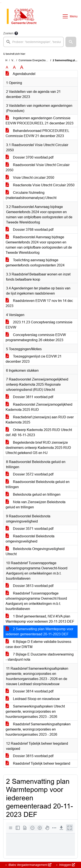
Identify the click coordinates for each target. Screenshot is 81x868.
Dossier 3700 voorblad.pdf (29, 157)
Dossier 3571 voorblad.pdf (29, 529)
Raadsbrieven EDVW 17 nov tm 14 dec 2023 (39, 303)
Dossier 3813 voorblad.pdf (29, 586)
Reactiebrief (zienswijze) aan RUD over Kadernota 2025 (40, 420)
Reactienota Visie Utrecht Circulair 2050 (40, 185)
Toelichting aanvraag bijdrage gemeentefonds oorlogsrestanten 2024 (35, 263)
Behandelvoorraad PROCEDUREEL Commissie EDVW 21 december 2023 (37, 133)
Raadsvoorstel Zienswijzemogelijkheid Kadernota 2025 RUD (39, 407)
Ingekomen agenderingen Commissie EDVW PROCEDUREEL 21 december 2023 (40, 121)
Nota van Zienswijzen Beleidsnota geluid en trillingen (36, 505)
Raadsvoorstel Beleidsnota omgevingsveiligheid (30, 539)
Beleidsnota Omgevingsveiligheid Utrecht (35, 551)
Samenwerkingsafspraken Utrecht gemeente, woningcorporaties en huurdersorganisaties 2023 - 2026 (35, 711)
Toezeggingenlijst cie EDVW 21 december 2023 (34, 359)
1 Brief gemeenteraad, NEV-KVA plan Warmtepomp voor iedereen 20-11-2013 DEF (40, 619)
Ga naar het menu (1, 3)
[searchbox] (33, 42)
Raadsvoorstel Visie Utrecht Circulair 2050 (38, 167)
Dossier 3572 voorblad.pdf (29, 474)
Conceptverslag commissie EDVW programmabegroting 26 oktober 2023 (36, 337)
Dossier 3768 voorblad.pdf (29, 230)
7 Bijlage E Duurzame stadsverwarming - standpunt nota (40, 657)
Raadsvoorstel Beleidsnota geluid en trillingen (38, 484)
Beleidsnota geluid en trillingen (33, 494)
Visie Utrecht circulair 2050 (30, 178)
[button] (71, 42)
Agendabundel (21, 74)
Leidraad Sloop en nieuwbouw (33, 699)
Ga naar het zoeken (1, 3)
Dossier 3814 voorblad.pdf (29, 691)
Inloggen (67, 865)
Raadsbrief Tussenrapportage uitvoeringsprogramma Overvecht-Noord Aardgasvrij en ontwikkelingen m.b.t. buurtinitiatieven (36, 601)
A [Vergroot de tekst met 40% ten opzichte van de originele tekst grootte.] (22, 67)
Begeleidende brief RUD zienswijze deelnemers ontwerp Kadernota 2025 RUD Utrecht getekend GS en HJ (38, 448)
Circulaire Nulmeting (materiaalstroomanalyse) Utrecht (31, 195)
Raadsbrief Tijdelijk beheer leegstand (38, 763)
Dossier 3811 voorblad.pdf (29, 397)
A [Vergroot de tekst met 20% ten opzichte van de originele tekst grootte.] (14, 67)
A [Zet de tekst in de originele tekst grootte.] (7, 67)
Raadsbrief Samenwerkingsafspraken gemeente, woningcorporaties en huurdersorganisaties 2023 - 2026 (38, 729)
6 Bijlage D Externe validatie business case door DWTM (38, 644)
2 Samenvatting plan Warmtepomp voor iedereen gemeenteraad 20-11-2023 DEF (39, 632)
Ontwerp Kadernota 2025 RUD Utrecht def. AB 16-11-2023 (39, 432)
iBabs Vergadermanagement (29, 865)
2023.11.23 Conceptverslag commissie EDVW (39, 325)
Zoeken (8, 33)
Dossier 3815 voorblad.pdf (29, 756)
